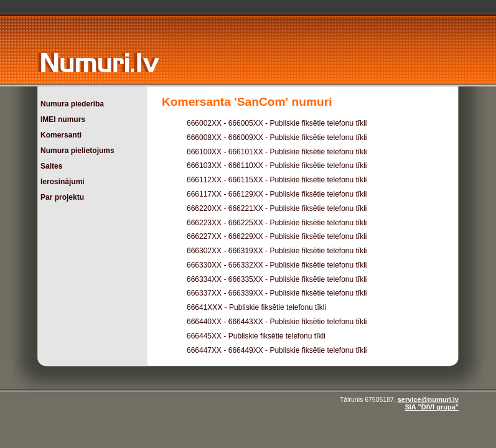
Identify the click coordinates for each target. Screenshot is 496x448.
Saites (51, 166)
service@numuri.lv (428, 399)
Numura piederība (72, 104)
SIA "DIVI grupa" (432, 407)
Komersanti (61, 135)
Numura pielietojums (77, 151)
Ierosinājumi (63, 182)
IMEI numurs (63, 119)
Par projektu (62, 197)
